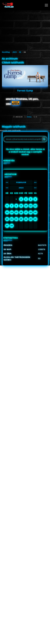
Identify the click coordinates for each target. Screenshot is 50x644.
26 (35, 219)
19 (35, 212)
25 (31, 219)
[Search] (44, 139)
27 (7, 226)
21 (12, 219)
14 (12, 212)
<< (7, 182)
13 (7, 212)
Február (21, 182)
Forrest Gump (25, 91)
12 (35, 206)
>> (35, 182)
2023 (15, 52)
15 (16, 212)
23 (21, 219)
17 (26, 212)
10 (26, 206)
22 (16, 219)
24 (26, 219)
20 (7, 219)
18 (31, 212)
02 (20, 52)
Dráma (29, 117)
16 (21, 212)
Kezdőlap (6, 52)
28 (12, 226)
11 (31, 206)
